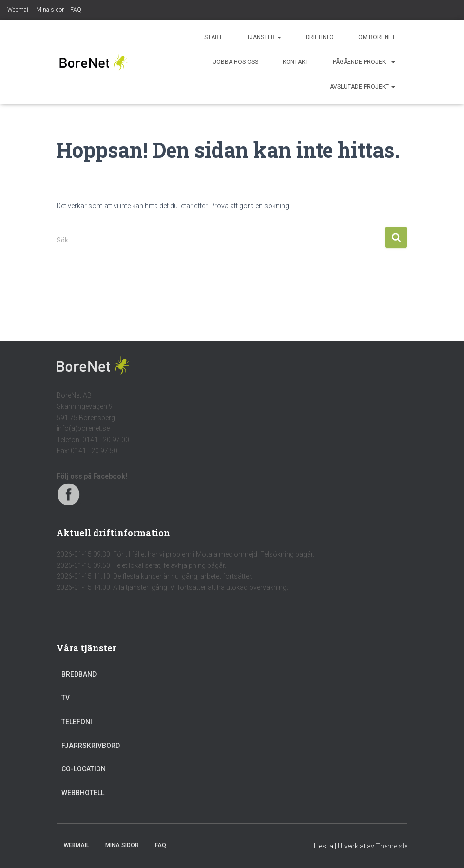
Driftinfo (320, 37)
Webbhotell (83, 793)
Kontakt (296, 62)
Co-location (84, 769)
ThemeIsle (392, 846)
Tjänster (264, 37)
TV (66, 698)
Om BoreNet (377, 37)
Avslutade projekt (363, 87)
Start (213, 37)
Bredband (79, 674)
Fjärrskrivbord (91, 746)
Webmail (19, 10)
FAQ (76, 10)
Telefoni (77, 722)
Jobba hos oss (236, 62)
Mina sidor (50, 10)
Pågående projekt (364, 62)
